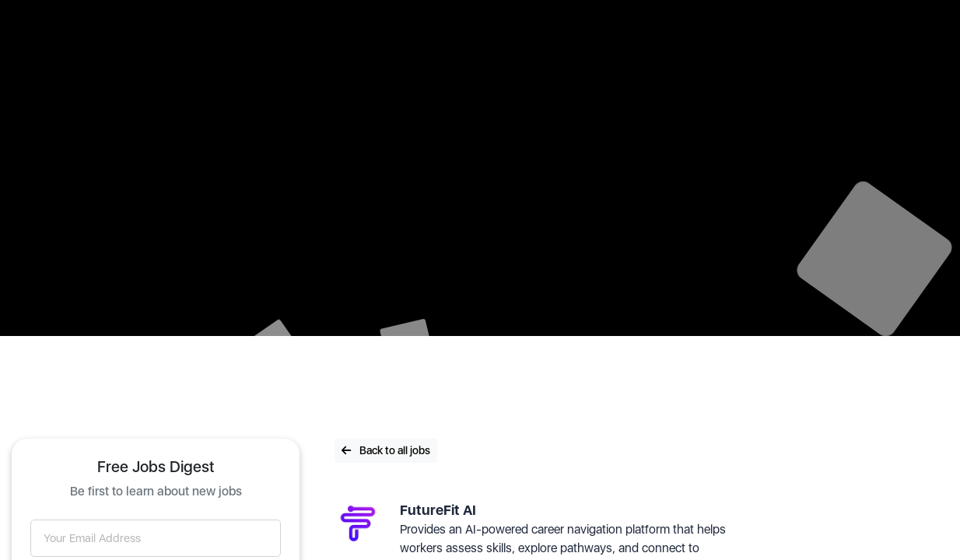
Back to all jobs (386, 450)
